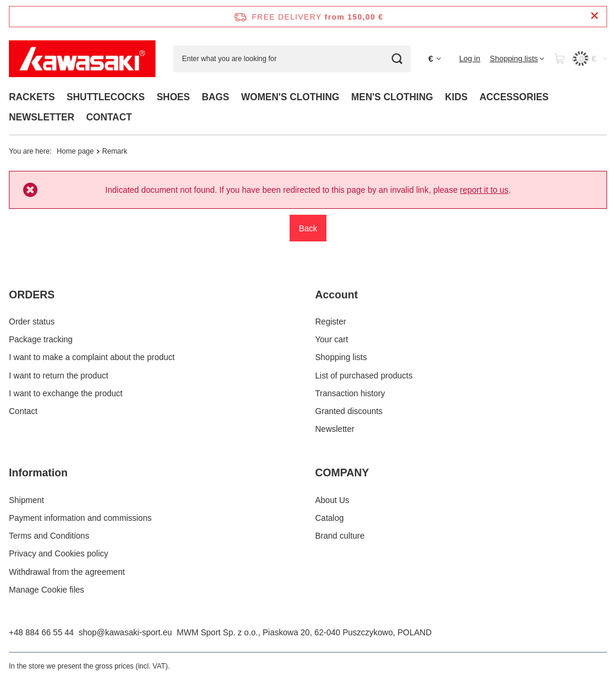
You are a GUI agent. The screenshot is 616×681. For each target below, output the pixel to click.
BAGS (215, 97)
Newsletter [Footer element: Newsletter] (335, 429)
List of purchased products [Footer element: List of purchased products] (364, 375)
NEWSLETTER (42, 117)
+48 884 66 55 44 (41, 632)
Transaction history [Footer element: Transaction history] (350, 393)
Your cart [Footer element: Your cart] (332, 339)
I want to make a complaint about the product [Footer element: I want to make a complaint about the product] (92, 357)
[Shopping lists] (517, 59)
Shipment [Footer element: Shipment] (26, 500)
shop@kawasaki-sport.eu (125, 632)
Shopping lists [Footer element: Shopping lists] (341, 357)
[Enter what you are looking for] (292, 59)
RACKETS (32, 97)
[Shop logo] (82, 59)
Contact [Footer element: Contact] (23, 411)
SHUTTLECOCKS (106, 97)
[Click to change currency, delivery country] (435, 59)
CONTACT (109, 117)
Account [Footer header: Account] (336, 295)
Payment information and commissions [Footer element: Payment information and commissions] (80, 518)
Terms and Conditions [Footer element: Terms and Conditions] (49, 536)
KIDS (456, 97)
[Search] (397, 59)
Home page (76, 151)
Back (308, 228)
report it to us (484, 190)
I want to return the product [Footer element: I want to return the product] (58, 375)
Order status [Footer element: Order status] (32, 322)
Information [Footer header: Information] (38, 473)
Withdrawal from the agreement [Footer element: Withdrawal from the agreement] (67, 572)
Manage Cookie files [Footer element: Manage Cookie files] (47, 590)
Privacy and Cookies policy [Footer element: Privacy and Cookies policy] (58, 553)
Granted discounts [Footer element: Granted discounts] (349, 411)
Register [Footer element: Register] (331, 322)
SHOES (173, 97)
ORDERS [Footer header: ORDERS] (32, 295)
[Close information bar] (594, 16)
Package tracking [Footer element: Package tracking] (41, 339)
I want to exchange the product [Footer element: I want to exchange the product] (66, 393)
